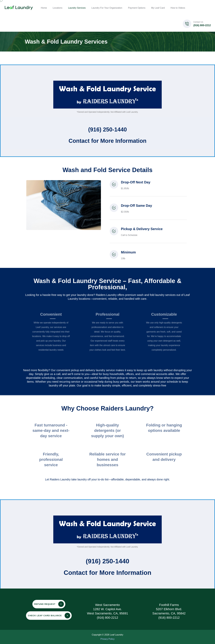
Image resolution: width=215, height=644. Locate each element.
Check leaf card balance (49, 616)
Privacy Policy (108, 639)
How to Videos (178, 8)
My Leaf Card (158, 8)
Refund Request (49, 604)
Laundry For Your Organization (107, 8)
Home (44, 8)
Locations (58, 8)
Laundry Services (77, 8)
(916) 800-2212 (202, 25)
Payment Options (137, 8)
